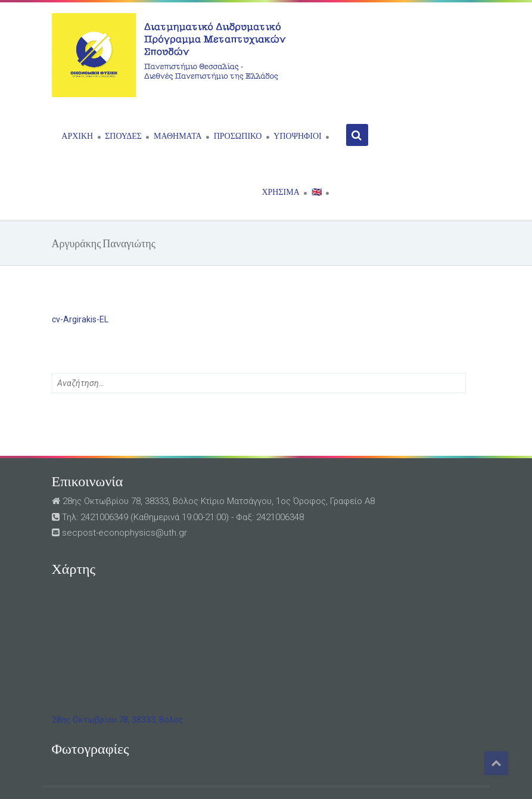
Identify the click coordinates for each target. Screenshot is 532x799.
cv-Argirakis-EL (80, 319)
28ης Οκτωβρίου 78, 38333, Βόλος (118, 720)
